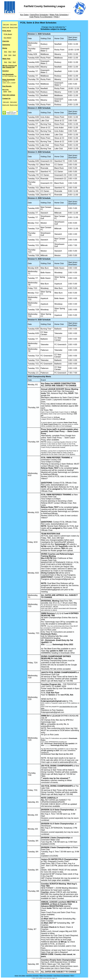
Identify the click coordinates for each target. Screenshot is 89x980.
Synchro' (6, 71)
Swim (5, 91)
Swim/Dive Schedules (39, 15)
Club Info (6, 41)
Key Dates (24, 15)
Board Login (6, 27)
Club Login (6, 24)
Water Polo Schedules (59, 15)
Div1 (6, 52)
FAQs (56, 17)
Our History (8, 38)
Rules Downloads (9, 80)
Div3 (14, 52)
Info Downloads (8, 74)
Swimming (6, 45)
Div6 (14, 55)
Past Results (7, 86)
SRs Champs (7, 67)
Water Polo (6, 59)
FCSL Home (7, 31)
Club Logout (13, 24)
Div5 (10, 55)
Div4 (6, 55)
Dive (10, 91)
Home (16, 976)
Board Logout (14, 27)
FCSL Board (8, 34)
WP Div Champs (8, 66)
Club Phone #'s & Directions (41, 17)
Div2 (10, 52)
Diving (5, 48)
